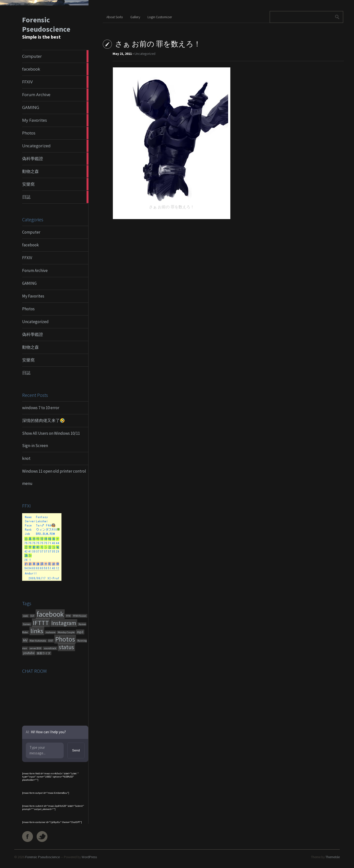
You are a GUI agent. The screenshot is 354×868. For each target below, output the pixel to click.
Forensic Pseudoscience (46, 24)
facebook (30, 245)
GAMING (29, 283)
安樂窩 (28, 360)
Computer (31, 232)
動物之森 (30, 347)
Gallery (135, 17)
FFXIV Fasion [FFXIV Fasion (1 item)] (80, 616)
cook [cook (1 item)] (26, 616)
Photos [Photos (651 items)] (65, 639)
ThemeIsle (333, 857)
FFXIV (27, 258)
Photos (28, 309)
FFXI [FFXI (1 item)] (68, 616)
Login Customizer (160, 17)
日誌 (26, 373)
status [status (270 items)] (66, 647)
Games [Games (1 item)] (27, 624)
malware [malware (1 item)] (51, 632)
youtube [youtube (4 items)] (29, 653)
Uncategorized (35, 322)
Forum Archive (35, 270)
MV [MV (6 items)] (25, 640)
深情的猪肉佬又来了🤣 (44, 420)
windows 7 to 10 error (41, 408)
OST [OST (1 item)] (51, 641)
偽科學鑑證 (33, 334)
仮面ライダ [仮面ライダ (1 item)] (44, 653)
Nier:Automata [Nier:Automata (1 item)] (38, 641)
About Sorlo (115, 17)
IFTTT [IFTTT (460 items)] (41, 623)
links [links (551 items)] (37, 631)
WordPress (89, 857)
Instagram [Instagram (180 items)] (64, 623)
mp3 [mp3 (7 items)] (80, 632)
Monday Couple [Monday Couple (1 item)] (66, 632)
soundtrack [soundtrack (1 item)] (50, 648)
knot (26, 458)
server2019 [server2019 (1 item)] (35, 648)
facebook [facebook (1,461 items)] (50, 614)
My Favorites (33, 296)
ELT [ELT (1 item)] (32, 616)
